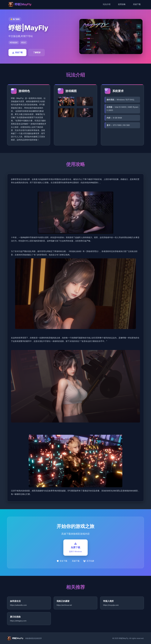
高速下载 (137, 4)
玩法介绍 (107, 4)
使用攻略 (122, 4)
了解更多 (37, 52)
